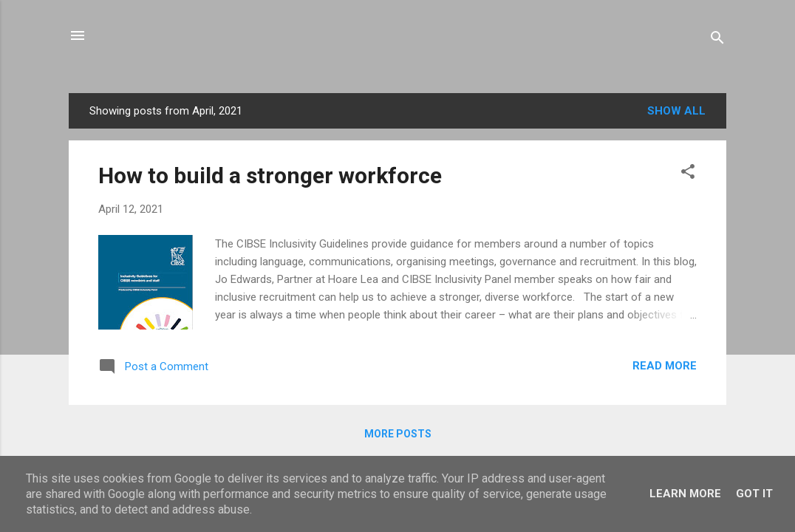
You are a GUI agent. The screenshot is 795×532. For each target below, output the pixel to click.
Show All (676, 111)
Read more (665, 366)
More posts (398, 434)
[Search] (717, 40)
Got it (754, 494)
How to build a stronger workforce (270, 175)
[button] (688, 174)
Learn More (685, 494)
